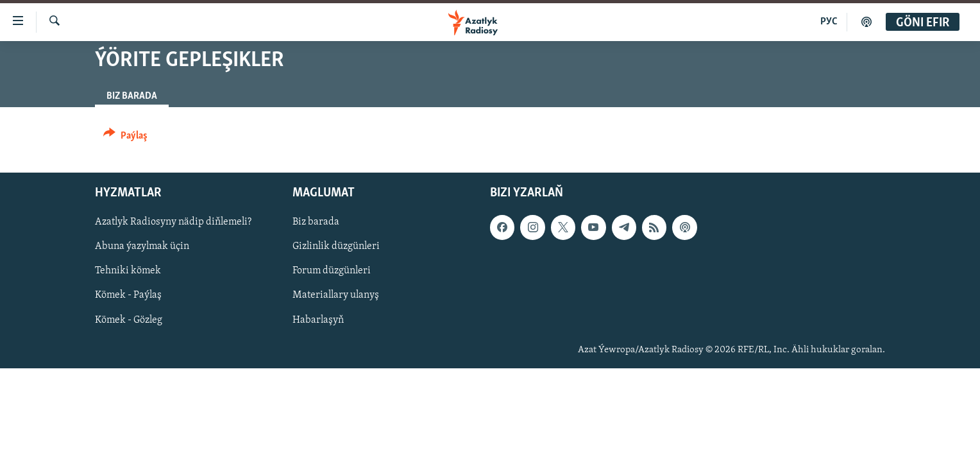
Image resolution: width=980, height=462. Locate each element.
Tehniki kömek (128, 271)
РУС (829, 22)
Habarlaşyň (318, 320)
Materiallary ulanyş (336, 296)
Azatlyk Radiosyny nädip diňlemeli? (173, 222)
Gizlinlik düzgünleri (336, 246)
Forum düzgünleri (332, 271)
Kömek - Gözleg (129, 320)
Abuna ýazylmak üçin (142, 246)
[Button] (125, 138)
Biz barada (316, 222)
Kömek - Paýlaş (128, 296)
